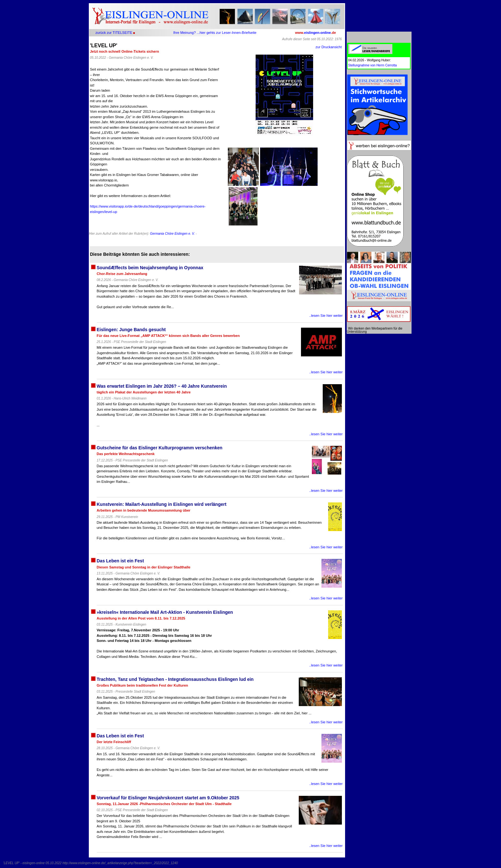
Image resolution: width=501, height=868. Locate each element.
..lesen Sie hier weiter (326, 316)
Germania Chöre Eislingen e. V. (172, 234)
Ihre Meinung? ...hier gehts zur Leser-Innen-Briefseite (215, 33)
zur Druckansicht (329, 47)
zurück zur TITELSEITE (114, 33)
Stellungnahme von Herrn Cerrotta (373, 65)
